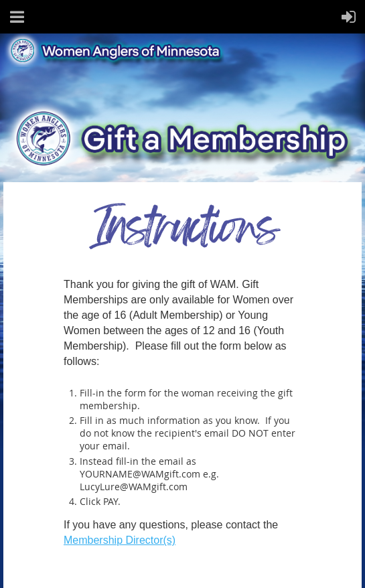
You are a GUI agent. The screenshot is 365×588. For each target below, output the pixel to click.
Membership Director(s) (120, 540)
